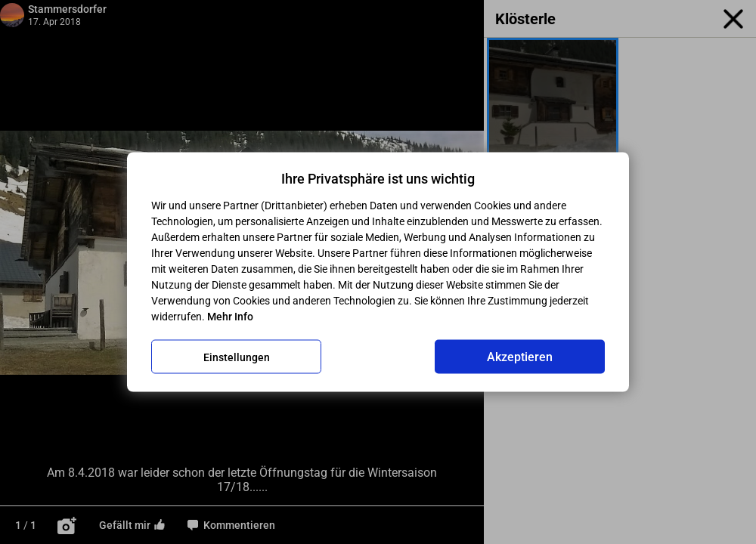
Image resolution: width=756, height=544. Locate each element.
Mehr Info (230, 317)
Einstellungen (237, 357)
